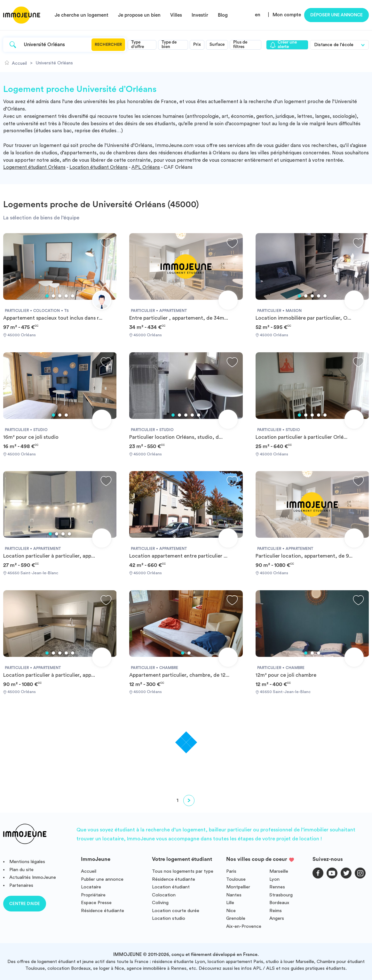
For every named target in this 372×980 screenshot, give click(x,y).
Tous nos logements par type (183, 871)
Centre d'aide (25, 904)
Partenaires (21, 885)
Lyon (274, 879)
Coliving (160, 903)
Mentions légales (27, 862)
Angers (277, 918)
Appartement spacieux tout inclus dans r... (53, 318)
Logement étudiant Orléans (34, 167)
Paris (231, 871)
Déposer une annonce (336, 15)
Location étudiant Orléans (99, 167)
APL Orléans (146, 167)
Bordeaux (279, 903)
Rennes (277, 887)
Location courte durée (176, 911)
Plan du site (21, 870)
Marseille (279, 871)
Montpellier (238, 887)
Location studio (169, 918)
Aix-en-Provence (244, 926)
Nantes (234, 895)
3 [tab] (60, 296)
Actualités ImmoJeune (33, 877)
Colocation (164, 895)
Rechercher (108, 45)
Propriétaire (93, 895)
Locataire (91, 887)
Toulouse (236, 879)
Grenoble (236, 918)
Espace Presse (96, 903)
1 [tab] (47, 296)
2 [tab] (53, 296)
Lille (230, 903)
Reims (276, 911)
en (258, 15)
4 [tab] (66, 296)
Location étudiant (171, 887)
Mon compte (287, 15)
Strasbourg (281, 895)
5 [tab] (73, 296)
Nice (231, 911)
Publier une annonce (102, 879)
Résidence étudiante (103, 911)
